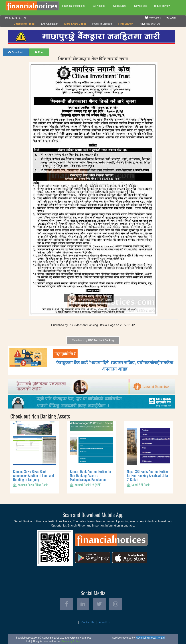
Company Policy (71, 641)
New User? (153, 18)
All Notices (100, 6)
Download (16, 52)
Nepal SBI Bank (141, 485)
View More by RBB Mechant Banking (93, 340)
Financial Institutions (75, 6)
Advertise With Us (150, 24)
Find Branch (126, 24)
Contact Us (88, 622)
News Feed (141, 6)
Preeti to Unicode (102, 24)
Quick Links (121, 6)
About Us (104, 622)
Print (39, 52)
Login (171, 18)
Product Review (161, 6)
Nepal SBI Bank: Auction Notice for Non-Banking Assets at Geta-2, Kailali (148, 475)
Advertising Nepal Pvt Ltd (150, 638)
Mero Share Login (75, 24)
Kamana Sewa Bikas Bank (33, 485)
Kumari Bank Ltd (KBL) (88, 485)
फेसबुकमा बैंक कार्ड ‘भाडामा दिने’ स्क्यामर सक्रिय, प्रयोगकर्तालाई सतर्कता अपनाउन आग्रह (115, 365)
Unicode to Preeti (24, 24)
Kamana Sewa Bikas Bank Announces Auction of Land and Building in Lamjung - (33, 475)
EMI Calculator (49, 24)
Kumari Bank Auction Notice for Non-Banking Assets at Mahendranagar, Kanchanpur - (91, 475)
